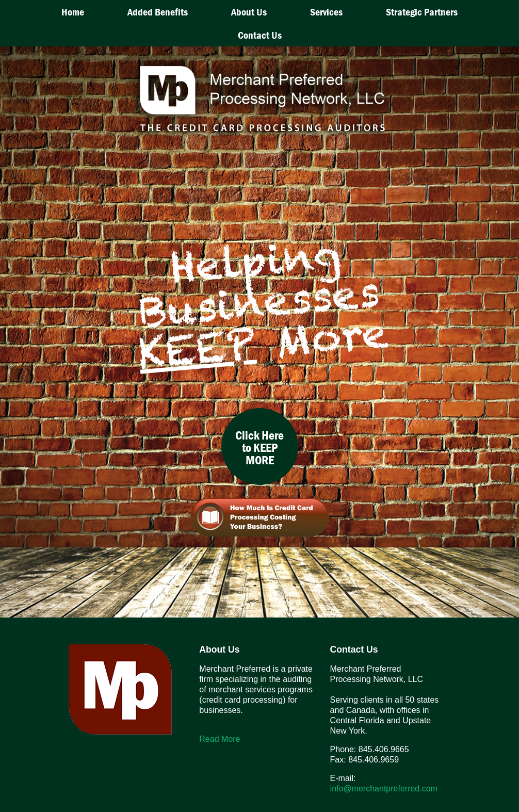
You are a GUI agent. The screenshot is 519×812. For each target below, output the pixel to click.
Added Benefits (158, 12)
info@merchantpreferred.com (384, 789)
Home (73, 12)
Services (326, 12)
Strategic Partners (422, 12)
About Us (249, 12)
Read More (220, 739)
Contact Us (260, 35)
